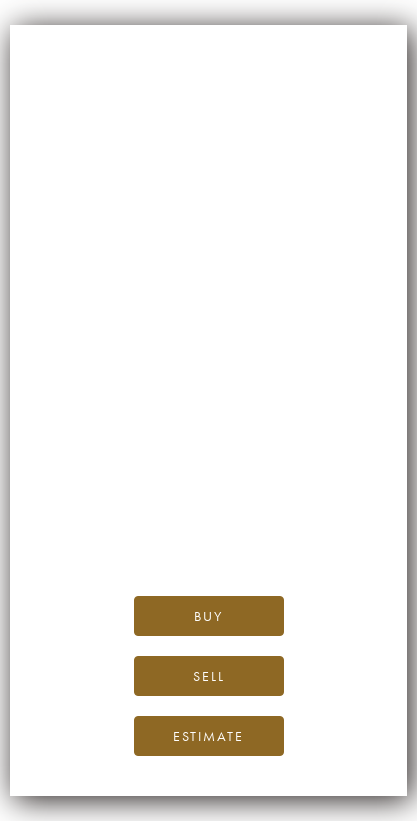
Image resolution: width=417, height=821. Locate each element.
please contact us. (208, 534)
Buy (208, 616)
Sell (209, 676)
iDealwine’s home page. (208, 466)
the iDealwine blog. (290, 489)
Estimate (208, 736)
